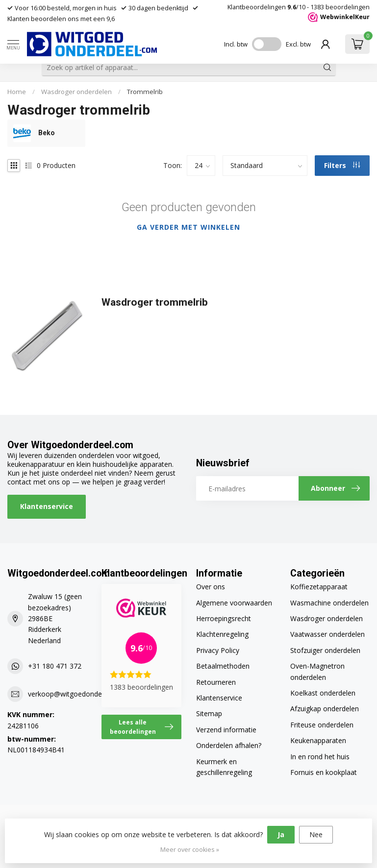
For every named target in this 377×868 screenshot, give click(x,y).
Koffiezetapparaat (319, 587)
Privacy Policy (218, 650)
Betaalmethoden (223, 666)
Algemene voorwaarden (234, 603)
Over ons (211, 587)
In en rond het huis (320, 757)
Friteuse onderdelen (322, 725)
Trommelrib (145, 92)
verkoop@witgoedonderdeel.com (81, 694)
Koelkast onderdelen (323, 693)
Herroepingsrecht (224, 618)
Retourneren (216, 682)
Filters (342, 165)
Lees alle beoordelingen (141, 727)
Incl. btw (236, 44)
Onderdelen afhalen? (229, 745)
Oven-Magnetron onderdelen (317, 671)
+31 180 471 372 (55, 666)
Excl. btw (298, 44)
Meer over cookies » (190, 850)
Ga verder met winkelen (188, 227)
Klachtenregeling (222, 634)
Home (17, 92)
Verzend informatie (226, 730)
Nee (316, 834)
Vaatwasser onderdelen (327, 634)
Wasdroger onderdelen (76, 92)
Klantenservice (47, 506)
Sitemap (209, 713)
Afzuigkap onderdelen (325, 709)
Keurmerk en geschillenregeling (224, 767)
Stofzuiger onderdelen (325, 650)
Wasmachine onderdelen (329, 603)
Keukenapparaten (318, 740)
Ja (281, 834)
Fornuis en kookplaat (324, 772)
